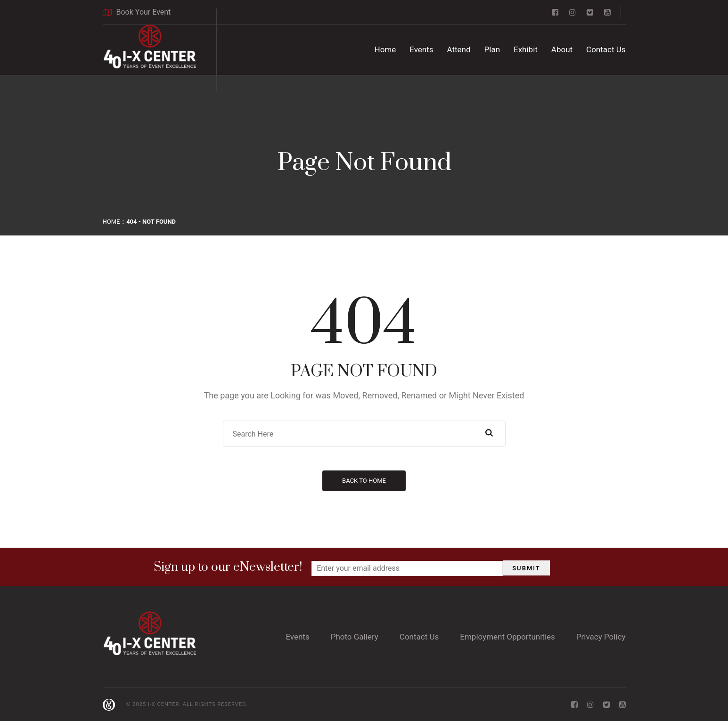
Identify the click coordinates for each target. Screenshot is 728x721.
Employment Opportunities (507, 637)
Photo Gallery (355, 637)
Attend (459, 49)
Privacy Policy (601, 637)
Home (385, 49)
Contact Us (606, 49)
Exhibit (526, 49)
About (562, 49)
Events (421, 49)
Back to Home (364, 481)
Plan (492, 49)
